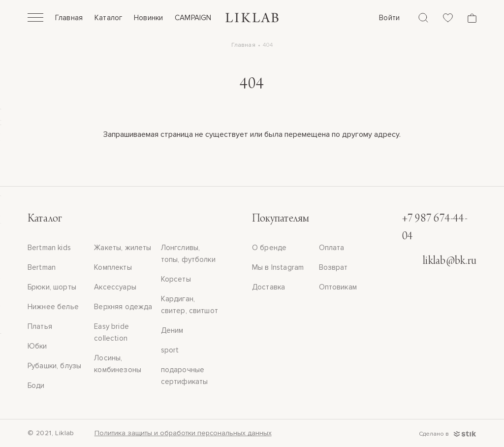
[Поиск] (423, 18)
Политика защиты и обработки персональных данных (183, 433)
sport (170, 350)
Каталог (108, 18)
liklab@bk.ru (450, 261)
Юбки (37, 346)
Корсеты (176, 279)
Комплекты (113, 267)
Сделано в (448, 434)
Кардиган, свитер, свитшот (189, 305)
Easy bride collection (111, 332)
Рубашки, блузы (54, 366)
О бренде (269, 248)
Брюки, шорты (52, 287)
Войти (389, 18)
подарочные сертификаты (185, 376)
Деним (172, 330)
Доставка (268, 287)
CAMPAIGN (193, 18)
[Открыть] (35, 19)
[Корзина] (472, 18)
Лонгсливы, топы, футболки (188, 254)
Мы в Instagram (278, 267)
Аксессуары (115, 287)
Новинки (148, 18)
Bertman (42, 267)
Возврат (333, 267)
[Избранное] (448, 18)
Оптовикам (338, 287)
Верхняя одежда (123, 307)
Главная (69, 18)
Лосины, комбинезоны (118, 364)
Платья (40, 326)
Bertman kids (49, 248)
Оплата (332, 248)
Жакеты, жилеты (123, 248)
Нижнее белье (53, 307)
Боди (36, 385)
